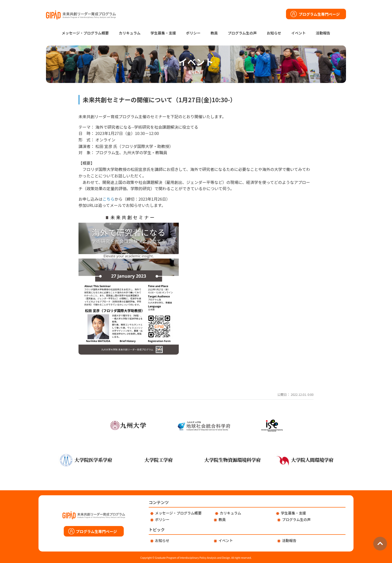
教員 (214, 33)
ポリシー (193, 33)
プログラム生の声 (242, 33)
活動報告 (323, 33)
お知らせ (274, 33)
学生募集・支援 (163, 33)
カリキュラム (130, 33)
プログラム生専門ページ (319, 14)
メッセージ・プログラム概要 (85, 33)
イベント (298, 33)
